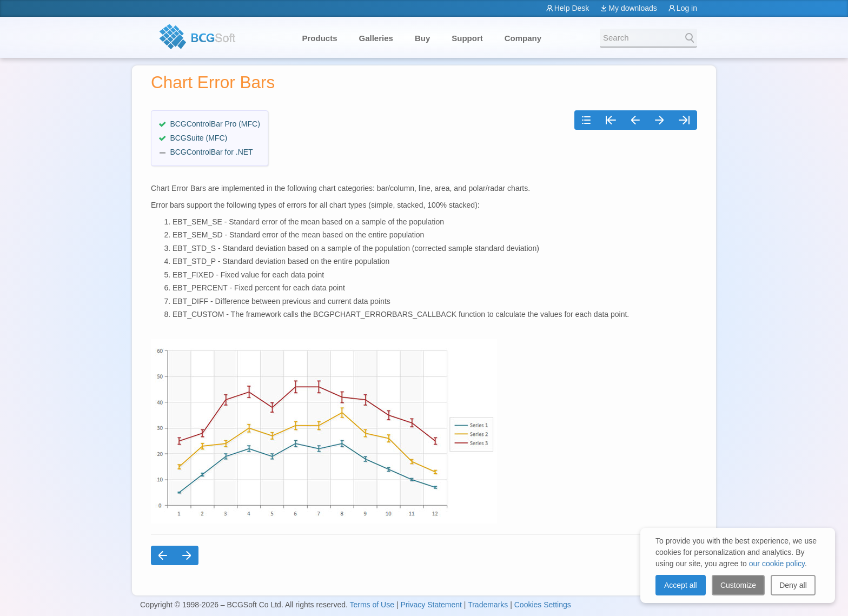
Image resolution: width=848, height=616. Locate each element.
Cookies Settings (543, 605)
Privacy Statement (431, 605)
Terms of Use (372, 605)
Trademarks (488, 605)
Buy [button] (422, 38)
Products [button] (320, 38)
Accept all (681, 585)
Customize (738, 585)
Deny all (793, 585)
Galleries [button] (376, 38)
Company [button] (523, 38)
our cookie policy (777, 564)
